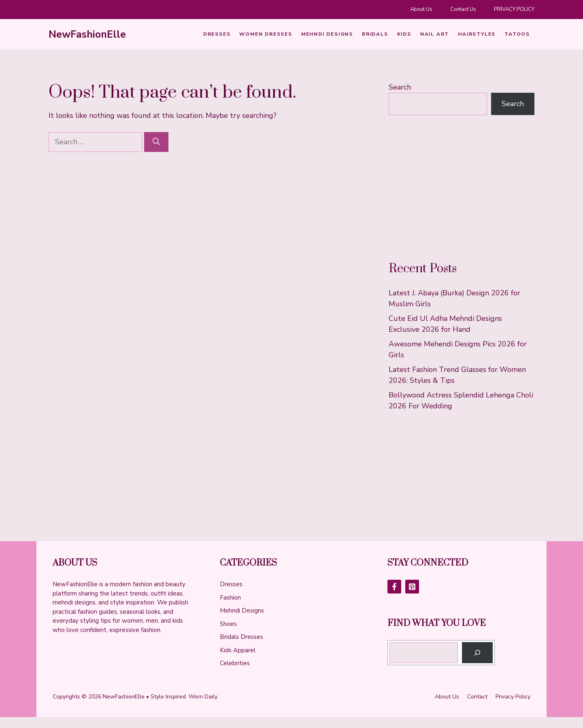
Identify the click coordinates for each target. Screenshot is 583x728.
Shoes (228, 624)
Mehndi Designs (327, 34)
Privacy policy (513, 697)
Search (400, 87)
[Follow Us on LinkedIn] (412, 587)
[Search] (156, 142)
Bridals (375, 34)
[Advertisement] (462, 188)
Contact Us (463, 9)
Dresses (217, 34)
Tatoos (517, 34)
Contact (477, 697)
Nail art (435, 34)
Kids (404, 34)
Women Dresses (266, 34)
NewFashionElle (87, 34)
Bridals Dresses (241, 637)
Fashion (230, 598)
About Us (421, 9)
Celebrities (235, 663)
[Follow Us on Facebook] (394, 587)
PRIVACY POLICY (514, 9)
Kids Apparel (238, 650)
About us (447, 697)
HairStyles (477, 34)
